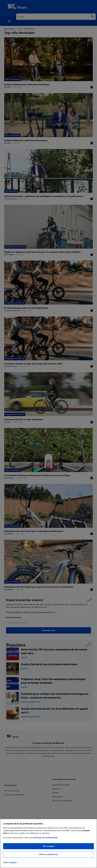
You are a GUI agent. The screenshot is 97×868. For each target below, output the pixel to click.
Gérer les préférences (49, 854)
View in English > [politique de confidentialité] (10, 862)
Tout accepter (49, 846)
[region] (49, 843)
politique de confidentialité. (46, 838)
